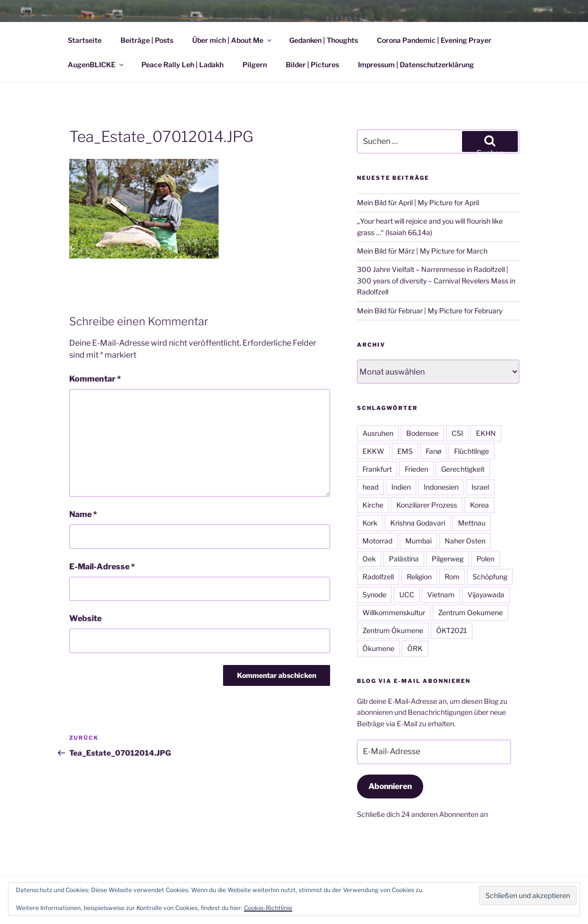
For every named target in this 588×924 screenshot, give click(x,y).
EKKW (373, 451)
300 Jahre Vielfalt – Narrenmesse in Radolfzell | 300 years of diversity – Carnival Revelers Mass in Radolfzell (436, 280)
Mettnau (472, 523)
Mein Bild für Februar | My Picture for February (430, 311)
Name (83, 514)
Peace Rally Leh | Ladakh (182, 65)
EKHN (486, 433)
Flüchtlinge (471, 451)
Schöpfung (490, 577)
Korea (479, 505)
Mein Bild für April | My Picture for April (418, 202)
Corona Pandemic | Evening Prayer (434, 40)
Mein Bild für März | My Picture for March (422, 251)
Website (85, 618)
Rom (452, 577)
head (370, 487)
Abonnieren (390, 786)
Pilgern (255, 65)
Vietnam (441, 594)
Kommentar (95, 379)
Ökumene (378, 648)
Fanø (433, 451)
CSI (457, 433)
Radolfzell (378, 577)
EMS (405, 451)
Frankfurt (377, 469)
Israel (480, 487)
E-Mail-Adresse (102, 567)
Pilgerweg (448, 559)
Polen (485, 559)
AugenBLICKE (96, 65)
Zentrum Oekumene (470, 612)
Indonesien (441, 487)
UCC (407, 594)
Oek (369, 559)
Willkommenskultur (394, 612)
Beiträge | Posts (147, 40)
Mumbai (418, 541)
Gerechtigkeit (463, 469)
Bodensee (422, 433)
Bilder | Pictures (312, 65)
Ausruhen (378, 433)
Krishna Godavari (418, 523)
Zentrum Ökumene (393, 630)
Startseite (85, 40)
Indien (401, 487)
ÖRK (415, 648)
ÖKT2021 (452, 630)
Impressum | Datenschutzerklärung (416, 65)
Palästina (404, 559)
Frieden (416, 469)
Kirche (373, 505)
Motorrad (377, 541)
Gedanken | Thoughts (324, 40)
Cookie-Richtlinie (268, 908)
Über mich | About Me (233, 40)
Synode (374, 594)
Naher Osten (465, 541)
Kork (370, 523)
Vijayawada (486, 594)
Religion (419, 577)
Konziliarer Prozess (427, 505)
